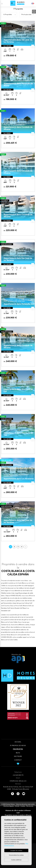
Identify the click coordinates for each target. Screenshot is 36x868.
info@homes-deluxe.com (18, 781)
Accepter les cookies (16, 850)
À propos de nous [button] (18, 745)
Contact (18, 760)
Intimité (17, 806)
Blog (18, 753)
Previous (3, 34)
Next (33, 34)
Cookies (23, 806)
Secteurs (18, 756)
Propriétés (18, 749)
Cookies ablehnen (16, 860)
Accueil (18, 742)
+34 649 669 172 (18, 775)
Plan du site (30, 806)
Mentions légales (9, 806)
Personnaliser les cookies (16, 855)
